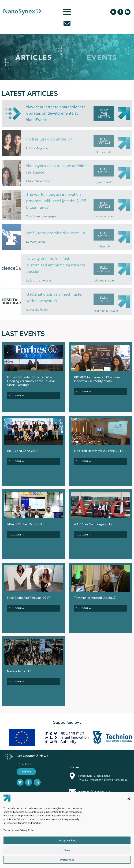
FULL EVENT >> (16, 396)
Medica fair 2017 (19, 671)
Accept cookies (67, 841)
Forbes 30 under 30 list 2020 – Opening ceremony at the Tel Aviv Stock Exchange (31, 381)
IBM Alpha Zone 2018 (23, 451)
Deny (67, 850)
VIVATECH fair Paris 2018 (26, 524)
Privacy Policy (27, 830)
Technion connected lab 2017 (95, 598)
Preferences (67, 860)
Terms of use (11, 830)
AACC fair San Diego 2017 (93, 524)
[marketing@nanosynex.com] (72, 792)
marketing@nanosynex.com (95, 791)
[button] (129, 799)
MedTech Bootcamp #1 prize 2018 (99, 451)
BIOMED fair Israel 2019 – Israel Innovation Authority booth (97, 379)
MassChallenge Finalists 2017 (29, 598)
